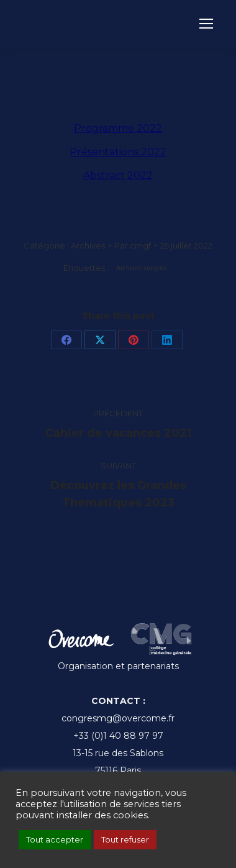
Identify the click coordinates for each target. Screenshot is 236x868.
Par (133, 245)
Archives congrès (142, 268)
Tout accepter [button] (55, 839)
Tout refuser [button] (125, 839)
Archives (88, 245)
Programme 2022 (118, 128)
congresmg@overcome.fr (118, 718)
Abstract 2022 (118, 176)
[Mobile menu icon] (206, 24)
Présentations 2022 (118, 152)
